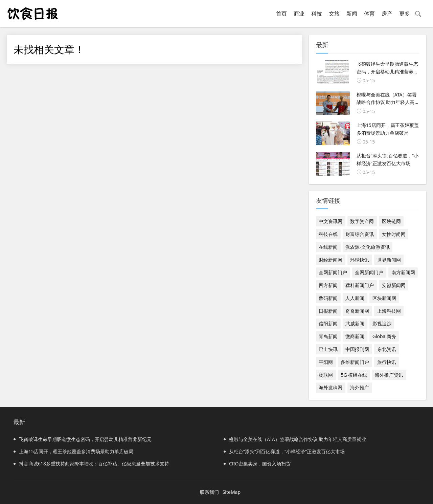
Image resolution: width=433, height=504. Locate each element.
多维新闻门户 (355, 362)
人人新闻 (355, 298)
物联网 (326, 375)
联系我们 (209, 492)
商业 (299, 14)
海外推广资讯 (389, 375)
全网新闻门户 (333, 272)
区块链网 (391, 221)
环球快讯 (360, 260)
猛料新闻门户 (360, 285)
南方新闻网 (403, 272)
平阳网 (326, 362)
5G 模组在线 (354, 375)
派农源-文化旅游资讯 (368, 247)
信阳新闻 (328, 323)
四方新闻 (328, 285)
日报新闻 (328, 311)
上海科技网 (389, 311)
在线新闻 (328, 247)
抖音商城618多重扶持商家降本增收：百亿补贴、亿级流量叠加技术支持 (91, 464)
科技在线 (328, 234)
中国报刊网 (357, 349)
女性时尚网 (394, 234)
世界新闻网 (389, 260)
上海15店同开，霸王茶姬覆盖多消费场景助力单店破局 (73, 451)
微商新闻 (355, 336)
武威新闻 (355, 323)
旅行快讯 (387, 362)
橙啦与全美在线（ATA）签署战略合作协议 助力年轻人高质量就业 (295, 439)
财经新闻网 (331, 260)
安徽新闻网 (394, 285)
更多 (405, 14)
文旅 (334, 14)
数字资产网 (362, 221)
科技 (317, 14)
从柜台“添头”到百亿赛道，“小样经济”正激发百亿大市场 (284, 451)
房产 (387, 14)
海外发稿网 (331, 387)
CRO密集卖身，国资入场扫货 (257, 464)
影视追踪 (382, 323)
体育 (369, 14)
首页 (281, 14)
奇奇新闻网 (357, 311)
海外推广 (360, 387)
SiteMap (232, 492)
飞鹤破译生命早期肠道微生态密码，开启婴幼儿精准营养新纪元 (83, 439)
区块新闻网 (384, 298)
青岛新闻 (328, 336)
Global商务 (384, 336)
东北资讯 (387, 349)
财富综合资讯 (360, 234)
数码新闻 (328, 298)
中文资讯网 (331, 221)
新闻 (352, 14)
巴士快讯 (328, 349)
